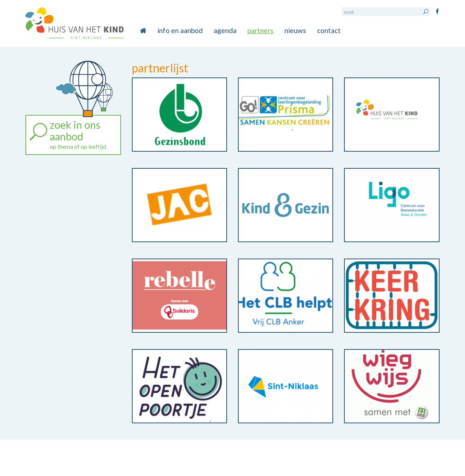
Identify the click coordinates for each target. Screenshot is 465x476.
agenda (225, 30)
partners (260, 30)
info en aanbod (180, 30)
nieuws (295, 30)
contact (329, 30)
